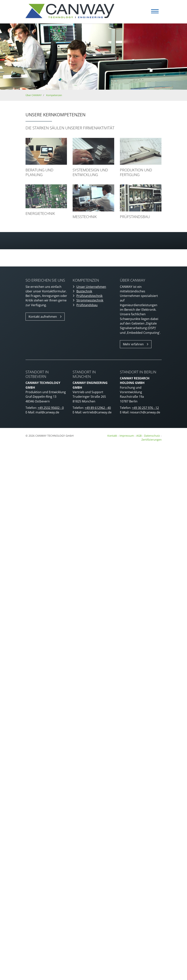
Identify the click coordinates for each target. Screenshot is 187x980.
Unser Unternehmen (91, 287)
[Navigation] (155, 11)
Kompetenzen (54, 95)
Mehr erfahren (133, 344)
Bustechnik (84, 291)
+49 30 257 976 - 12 (145, 408)
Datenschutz (152, 436)
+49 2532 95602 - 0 (51, 408)
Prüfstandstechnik (89, 296)
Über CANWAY (34, 95)
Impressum (127, 436)
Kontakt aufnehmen (43, 317)
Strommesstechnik (90, 300)
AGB (139, 436)
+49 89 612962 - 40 (98, 408)
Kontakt (112, 436)
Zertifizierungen (152, 440)
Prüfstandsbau (87, 305)
